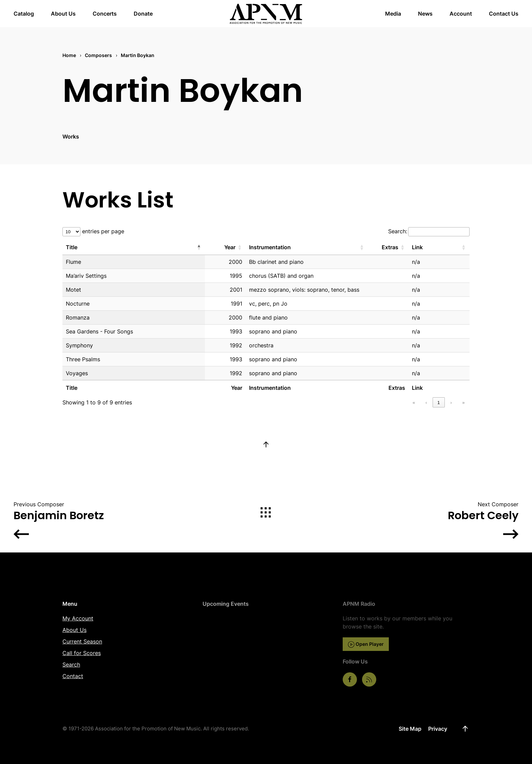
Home (69, 55)
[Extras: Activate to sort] (388, 247)
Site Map (410, 729)
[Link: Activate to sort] (439, 247)
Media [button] (393, 14)
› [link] (451, 403)
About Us (74, 630)
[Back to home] (266, 14)
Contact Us (504, 14)
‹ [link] (426, 403)
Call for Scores (82, 653)
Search (71, 665)
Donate (143, 14)
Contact (73, 676)
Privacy (438, 729)
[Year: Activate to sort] (225, 247)
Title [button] (72, 247)
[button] (266, 444)
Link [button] (417, 247)
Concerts (105, 14)
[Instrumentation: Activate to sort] (307, 247)
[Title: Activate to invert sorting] (134, 247)
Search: (398, 231)
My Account (78, 618)
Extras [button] (390, 247)
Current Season (82, 641)
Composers (98, 55)
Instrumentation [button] (270, 247)
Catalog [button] (24, 14)
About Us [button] (63, 14)
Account (461, 14)
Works (71, 137)
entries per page (102, 231)
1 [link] (439, 403)
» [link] (463, 403)
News (425, 14)
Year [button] (230, 247)
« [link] (414, 403)
